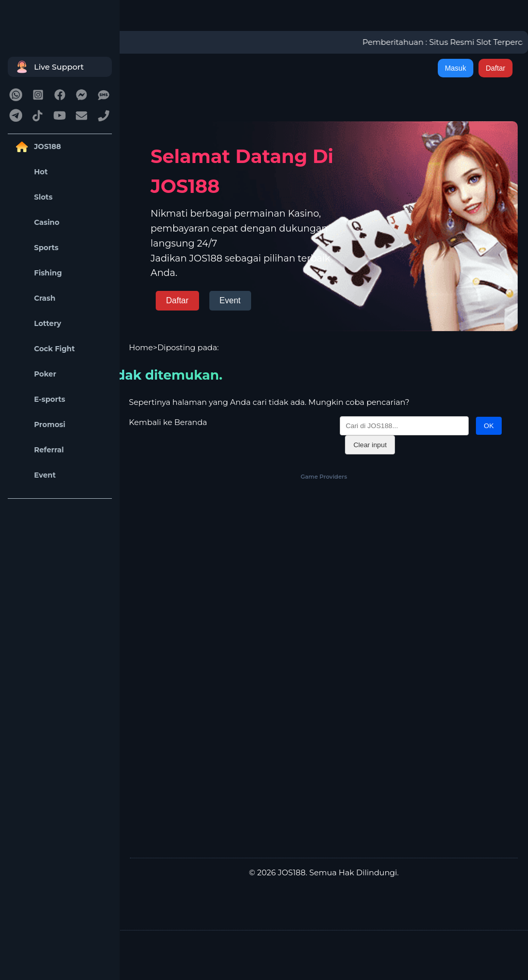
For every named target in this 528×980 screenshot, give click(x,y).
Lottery (37, 324)
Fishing (37, 273)
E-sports (39, 399)
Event (34, 475)
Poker (35, 374)
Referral (38, 450)
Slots (33, 197)
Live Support (48, 67)
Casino (36, 223)
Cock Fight (44, 349)
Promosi (39, 425)
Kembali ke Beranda (168, 422)
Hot (30, 172)
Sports (36, 248)
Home (141, 347)
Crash (34, 298)
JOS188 (37, 147)
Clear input (370, 445)
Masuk (456, 68)
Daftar (496, 68)
